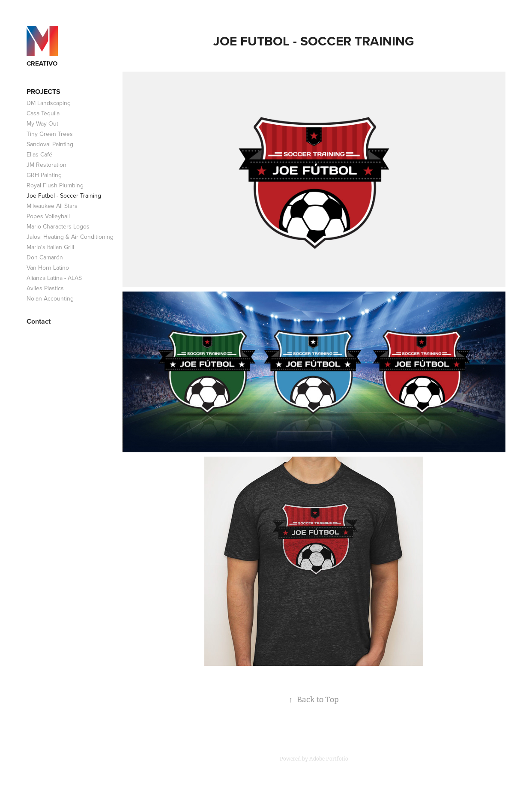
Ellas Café (39, 154)
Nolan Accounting (50, 298)
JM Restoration (46, 165)
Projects (43, 92)
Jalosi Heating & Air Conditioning (70, 237)
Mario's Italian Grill (50, 247)
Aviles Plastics (45, 288)
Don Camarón (45, 257)
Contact (39, 321)
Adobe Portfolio (329, 759)
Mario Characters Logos (58, 226)
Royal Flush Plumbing (55, 185)
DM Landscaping (49, 103)
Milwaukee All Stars (52, 206)
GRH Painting (44, 175)
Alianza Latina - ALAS (54, 278)
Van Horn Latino (48, 268)
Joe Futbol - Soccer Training (64, 195)
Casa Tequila (43, 113)
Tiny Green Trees (50, 134)
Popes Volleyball (48, 216)
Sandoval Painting (50, 144)
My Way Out (42, 123)
